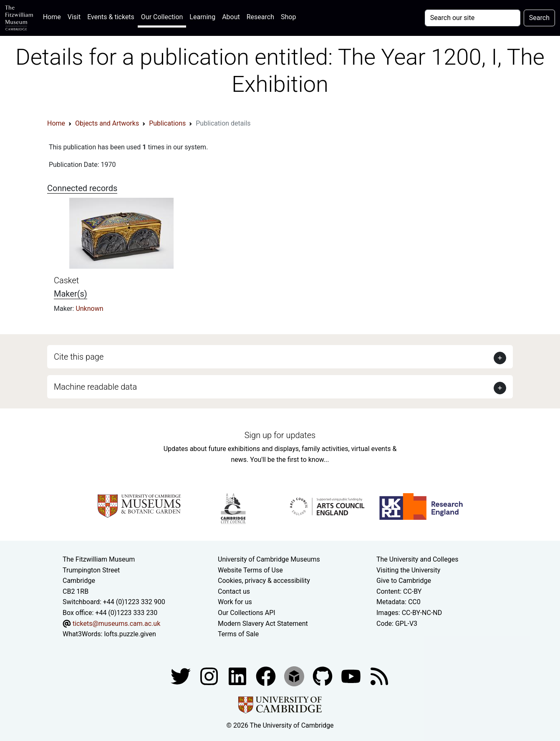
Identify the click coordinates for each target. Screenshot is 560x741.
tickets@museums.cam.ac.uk (116, 624)
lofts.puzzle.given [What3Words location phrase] (130, 634)
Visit (74, 17)
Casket (66, 280)
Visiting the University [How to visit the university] (408, 570)
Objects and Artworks (107, 123)
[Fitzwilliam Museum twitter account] (182, 676)
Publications (167, 123)
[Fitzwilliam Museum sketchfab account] (295, 676)
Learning (202, 17)
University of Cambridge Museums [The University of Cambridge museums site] (269, 559)
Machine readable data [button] (95, 387)
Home (54, 16)
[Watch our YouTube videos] (352, 676)
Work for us (235, 602)
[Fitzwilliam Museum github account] (323, 676)
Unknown (89, 309)
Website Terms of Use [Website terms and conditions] (250, 570)
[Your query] (473, 18)
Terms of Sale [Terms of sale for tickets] (238, 634)
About (231, 17)
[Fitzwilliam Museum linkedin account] (267, 676)
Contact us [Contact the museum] (234, 591)
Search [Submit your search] (539, 18)
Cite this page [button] (79, 357)
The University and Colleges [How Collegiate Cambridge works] (417, 559)
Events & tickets (111, 17)
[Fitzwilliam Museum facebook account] (238, 676)
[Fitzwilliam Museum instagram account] (210, 676)
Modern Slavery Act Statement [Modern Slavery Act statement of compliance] (263, 624)
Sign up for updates (280, 435)
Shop (288, 17)
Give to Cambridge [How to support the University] (404, 581)
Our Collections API (247, 613)
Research (260, 17)
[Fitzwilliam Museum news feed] (379, 676)
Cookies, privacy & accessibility (264, 581)
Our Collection (162, 17)
